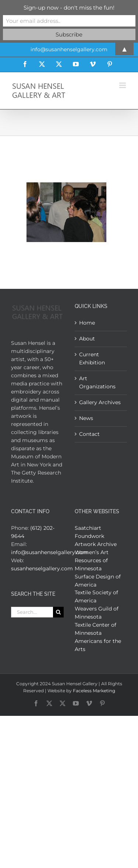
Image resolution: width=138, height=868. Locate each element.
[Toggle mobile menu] (123, 85)
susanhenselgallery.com (42, 568)
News (86, 418)
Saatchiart (88, 528)
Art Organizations (97, 382)
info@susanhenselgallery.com (49, 552)
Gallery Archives (100, 402)
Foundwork (89, 536)
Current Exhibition (92, 358)
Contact (89, 434)
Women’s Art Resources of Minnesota (92, 560)
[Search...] (32, 612)
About (87, 339)
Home (87, 323)
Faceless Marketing (94, 691)
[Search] (58, 612)
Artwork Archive (96, 544)
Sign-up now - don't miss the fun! (69, 8)
